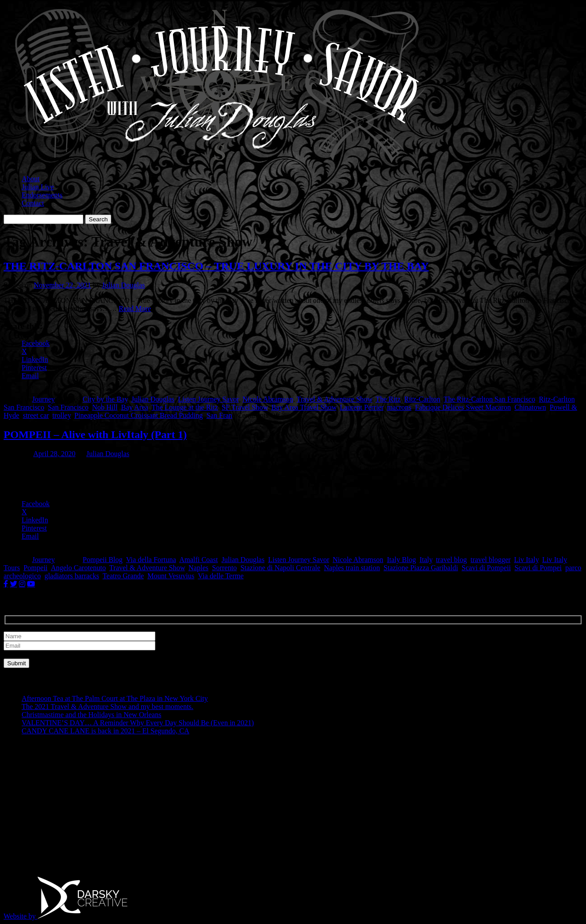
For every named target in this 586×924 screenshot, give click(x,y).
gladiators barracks (72, 576)
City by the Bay (105, 399)
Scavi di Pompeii (486, 568)
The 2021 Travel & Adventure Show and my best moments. (107, 707)
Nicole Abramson (268, 399)
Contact (33, 203)
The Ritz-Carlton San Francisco (489, 399)
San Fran (219, 415)
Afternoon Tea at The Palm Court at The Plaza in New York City (115, 698)
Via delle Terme (221, 576)
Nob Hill (104, 407)
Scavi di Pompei (538, 568)
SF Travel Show (245, 407)
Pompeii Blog (103, 560)
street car (36, 415)
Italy (426, 560)
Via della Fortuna (151, 560)
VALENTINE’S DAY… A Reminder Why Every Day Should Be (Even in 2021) (138, 723)
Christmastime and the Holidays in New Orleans (91, 715)
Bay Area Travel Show (304, 407)
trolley (61, 415)
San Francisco (68, 407)
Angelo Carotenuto (78, 568)
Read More (135, 309)
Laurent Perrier (361, 407)
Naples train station (352, 568)
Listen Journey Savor (208, 399)
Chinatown (530, 407)
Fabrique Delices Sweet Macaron (463, 407)
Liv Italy (526, 560)
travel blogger (491, 560)
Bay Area (135, 407)
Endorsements (42, 195)
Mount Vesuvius (171, 576)
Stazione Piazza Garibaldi (421, 568)
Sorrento (225, 568)
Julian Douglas (123, 285)
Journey (43, 399)
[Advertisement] (274, 805)
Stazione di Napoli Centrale (280, 568)
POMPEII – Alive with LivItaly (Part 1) (95, 435)
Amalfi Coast (199, 560)
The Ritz (388, 399)
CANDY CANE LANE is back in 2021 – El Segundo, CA (105, 731)
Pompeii (35, 568)
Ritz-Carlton (422, 399)
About (31, 179)
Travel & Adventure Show (334, 399)
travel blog (452, 560)
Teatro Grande (123, 576)
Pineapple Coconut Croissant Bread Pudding (139, 415)
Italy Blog (401, 560)
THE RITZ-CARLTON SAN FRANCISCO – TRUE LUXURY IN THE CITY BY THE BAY (216, 266)
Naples (198, 568)
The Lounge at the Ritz (185, 407)
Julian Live (38, 187)
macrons (399, 407)
